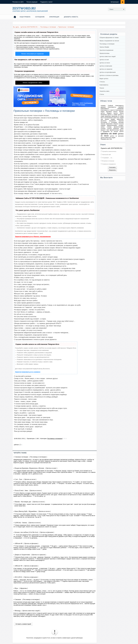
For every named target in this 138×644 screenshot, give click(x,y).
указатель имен (118, 128)
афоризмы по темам (117, 116)
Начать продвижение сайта (32, 83)
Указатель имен (104, 91)
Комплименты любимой (116, 107)
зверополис (120, 119)
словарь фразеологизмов (115, 127)
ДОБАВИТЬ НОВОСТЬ (71, 17)
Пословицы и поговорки (55, 439)
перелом (121, 121)
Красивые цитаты (112, 112)
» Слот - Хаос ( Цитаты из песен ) (25, 479)
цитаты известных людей (108, 138)
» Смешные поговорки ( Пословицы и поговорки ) (30, 457)
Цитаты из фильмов (106, 66)
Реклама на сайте (18, 2)
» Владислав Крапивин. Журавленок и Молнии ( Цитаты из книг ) (35, 468)
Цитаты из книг (104, 60)
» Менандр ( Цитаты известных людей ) (27, 611)
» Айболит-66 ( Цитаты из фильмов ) (26, 543)
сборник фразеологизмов (109, 125)
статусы (109, 128)
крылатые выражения (108, 121)
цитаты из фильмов (117, 136)
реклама (121, 122)
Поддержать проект (46, 2)
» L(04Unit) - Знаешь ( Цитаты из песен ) (27, 523)
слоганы (103, 128)
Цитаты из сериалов (106, 69)
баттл (102, 118)
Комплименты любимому (112, 109)
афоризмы (108, 116)
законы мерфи (110, 119)
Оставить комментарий (23, 624)
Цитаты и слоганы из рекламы (109, 75)
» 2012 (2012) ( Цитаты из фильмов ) (26, 577)
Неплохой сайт (106, 155)
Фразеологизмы (105, 53)
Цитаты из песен (105, 63)
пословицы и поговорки (109, 122)
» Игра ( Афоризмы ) (21, 588)
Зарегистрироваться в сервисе (28, 372)
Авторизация (115, 2)
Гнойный (110, 106)
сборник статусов (118, 124)
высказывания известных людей (114, 118)
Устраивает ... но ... (108, 158)
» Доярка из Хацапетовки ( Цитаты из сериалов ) (30, 555)
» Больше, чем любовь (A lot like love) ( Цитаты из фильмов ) (34, 532)
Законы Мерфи (104, 47)
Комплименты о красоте (108, 110)
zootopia (103, 106)
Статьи (102, 94)
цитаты (121, 131)
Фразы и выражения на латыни (109, 41)
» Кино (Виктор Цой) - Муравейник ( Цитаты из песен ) (32, 511)
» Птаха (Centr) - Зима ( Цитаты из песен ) (28, 490)
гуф (102, 119)
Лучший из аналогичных (109, 151)
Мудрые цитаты (112, 113)
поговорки (71, 27)
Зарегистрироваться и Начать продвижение (33, 237)
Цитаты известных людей (108, 56)
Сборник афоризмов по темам (109, 38)
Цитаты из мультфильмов (108, 72)
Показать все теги (106, 139)
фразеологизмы (114, 130)
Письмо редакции (32, 2)
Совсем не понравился (109, 164)
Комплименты (104, 85)
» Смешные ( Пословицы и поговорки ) (27, 599)
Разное (102, 88)
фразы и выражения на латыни (112, 131)
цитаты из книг (109, 133)
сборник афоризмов (107, 124)
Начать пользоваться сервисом (32, 54)
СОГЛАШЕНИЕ (40, 17)
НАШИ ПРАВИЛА (25, 17)
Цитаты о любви (112, 115)
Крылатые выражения (106, 50)
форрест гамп (105, 130)
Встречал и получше (108, 161)
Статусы (102, 82)
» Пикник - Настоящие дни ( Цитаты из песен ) (29, 502)
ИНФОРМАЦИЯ (54, 17)
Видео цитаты (104, 79)
